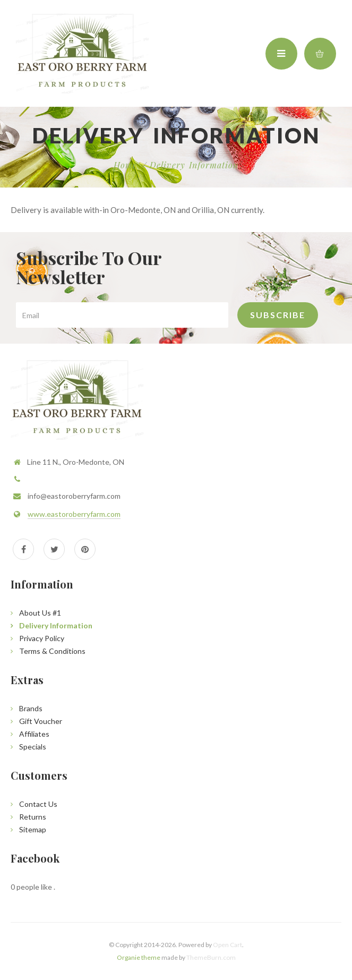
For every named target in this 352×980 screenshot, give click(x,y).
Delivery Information (194, 165)
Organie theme (139, 957)
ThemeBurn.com (211, 957)
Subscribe (278, 315)
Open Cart (227, 945)
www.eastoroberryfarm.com (74, 514)
